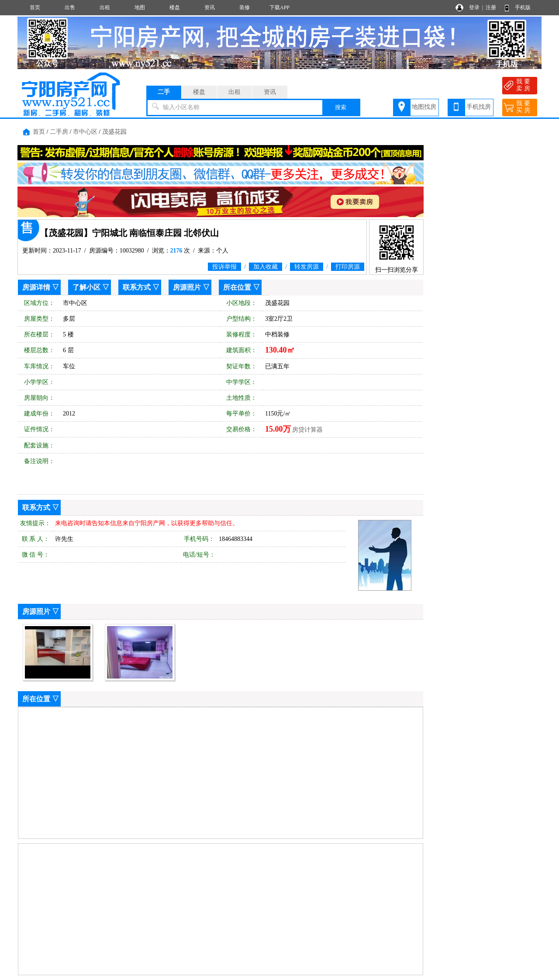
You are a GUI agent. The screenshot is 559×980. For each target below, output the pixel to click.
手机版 (523, 7)
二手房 (59, 132)
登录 (474, 7)
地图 (140, 7)
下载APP (279, 7)
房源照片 (187, 287)
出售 (70, 7)
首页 (35, 7)
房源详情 (36, 287)
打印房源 (348, 267)
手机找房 (479, 107)
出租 (105, 7)
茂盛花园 (114, 132)
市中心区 (85, 132)
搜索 (341, 107)
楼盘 (175, 7)
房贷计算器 (307, 430)
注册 (491, 7)
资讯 (210, 7)
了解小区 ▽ (91, 287)
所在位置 (237, 287)
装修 (245, 7)
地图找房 (424, 107)
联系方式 (137, 287)
